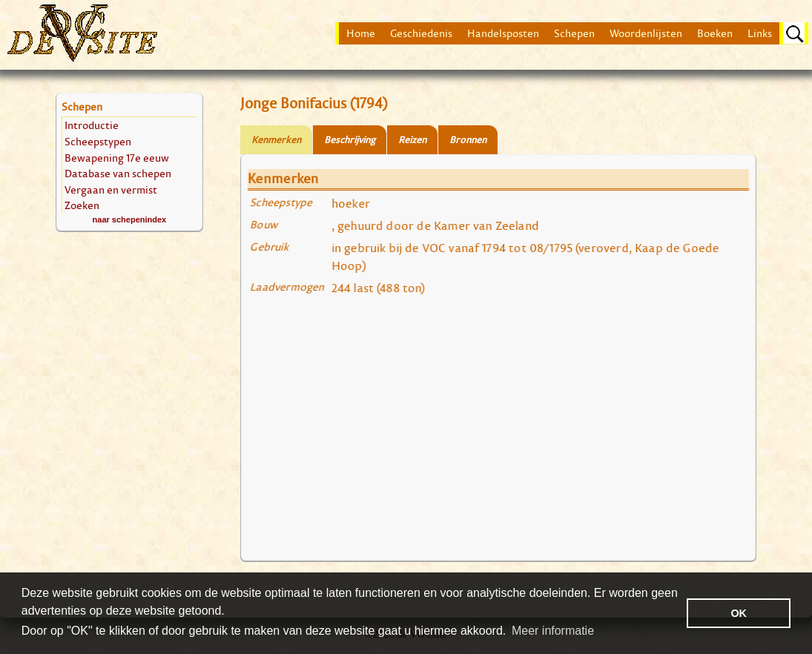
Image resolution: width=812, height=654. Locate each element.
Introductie (92, 125)
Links (760, 33)
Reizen (412, 140)
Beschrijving (350, 140)
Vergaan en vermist (111, 189)
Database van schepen (118, 173)
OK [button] (739, 613)
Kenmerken (276, 140)
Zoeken (82, 205)
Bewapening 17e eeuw (117, 158)
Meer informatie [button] (553, 631)
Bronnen (468, 140)
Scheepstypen (98, 141)
